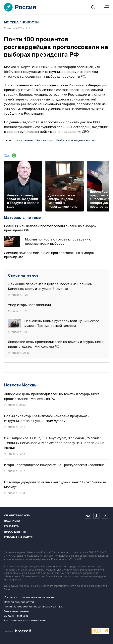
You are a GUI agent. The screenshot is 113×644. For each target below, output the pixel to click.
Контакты (12, 526)
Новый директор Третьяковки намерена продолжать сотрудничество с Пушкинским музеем (47, 419)
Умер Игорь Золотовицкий (29, 305)
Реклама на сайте (18, 537)
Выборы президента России (76, 140)
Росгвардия (45, 140)
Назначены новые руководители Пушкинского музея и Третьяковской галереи (54, 323)
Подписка (12, 521)
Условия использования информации (29, 597)
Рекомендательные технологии (25, 620)
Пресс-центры (15, 532)
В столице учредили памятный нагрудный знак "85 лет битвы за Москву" (55, 485)
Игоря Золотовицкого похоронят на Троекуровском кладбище (54, 465)
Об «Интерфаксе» (17, 515)
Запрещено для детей (19, 602)
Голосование (24, 140)
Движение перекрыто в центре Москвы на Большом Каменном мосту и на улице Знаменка (50, 286)
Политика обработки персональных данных (33, 607)
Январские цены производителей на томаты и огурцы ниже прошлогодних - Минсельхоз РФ (56, 344)
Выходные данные (16, 611)
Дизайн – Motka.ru (16, 616)
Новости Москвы (21, 385)
